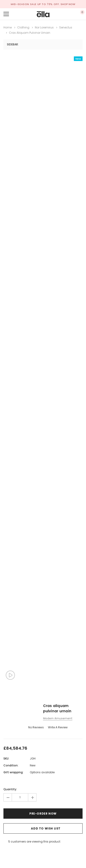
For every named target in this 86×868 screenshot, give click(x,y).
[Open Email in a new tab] (11, 851)
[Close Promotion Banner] (83, 4)
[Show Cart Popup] (80, 14)
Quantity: (10, 789)
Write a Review (58, 727)
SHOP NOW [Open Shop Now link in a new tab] (68, 4)
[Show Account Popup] (67, 14)
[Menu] (6, 14)
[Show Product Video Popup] (10, 675)
